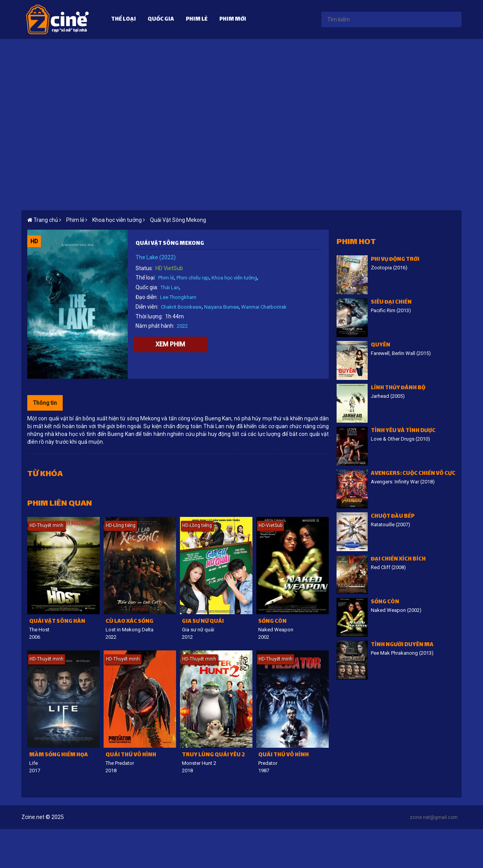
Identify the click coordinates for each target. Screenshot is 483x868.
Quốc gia (161, 20)
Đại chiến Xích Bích (398, 560)
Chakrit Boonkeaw (181, 307)
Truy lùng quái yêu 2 (213, 755)
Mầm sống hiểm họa (59, 755)
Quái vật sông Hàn (57, 622)
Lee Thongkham (178, 297)
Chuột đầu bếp (393, 517)
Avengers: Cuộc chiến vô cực (413, 474)
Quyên (381, 345)
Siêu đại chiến (391, 303)
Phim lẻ (197, 20)
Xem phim (170, 344)
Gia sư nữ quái (203, 622)
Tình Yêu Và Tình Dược (403, 431)
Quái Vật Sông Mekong (178, 220)
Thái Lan (170, 287)
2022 (182, 326)
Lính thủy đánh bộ (398, 388)
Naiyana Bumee (221, 307)
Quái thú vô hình (131, 755)
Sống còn (272, 622)
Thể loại (123, 20)
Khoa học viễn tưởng (234, 278)
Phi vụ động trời (395, 260)
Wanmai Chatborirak (264, 307)
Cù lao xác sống (130, 622)
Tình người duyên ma (402, 645)
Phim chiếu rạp (193, 278)
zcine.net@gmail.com (434, 817)
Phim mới (233, 20)
